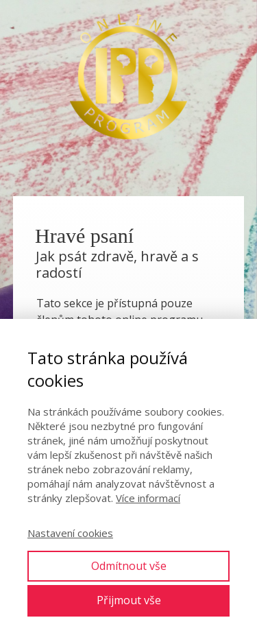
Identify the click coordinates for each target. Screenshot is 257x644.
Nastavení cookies (70, 533)
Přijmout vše (129, 600)
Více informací (148, 498)
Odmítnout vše (129, 566)
